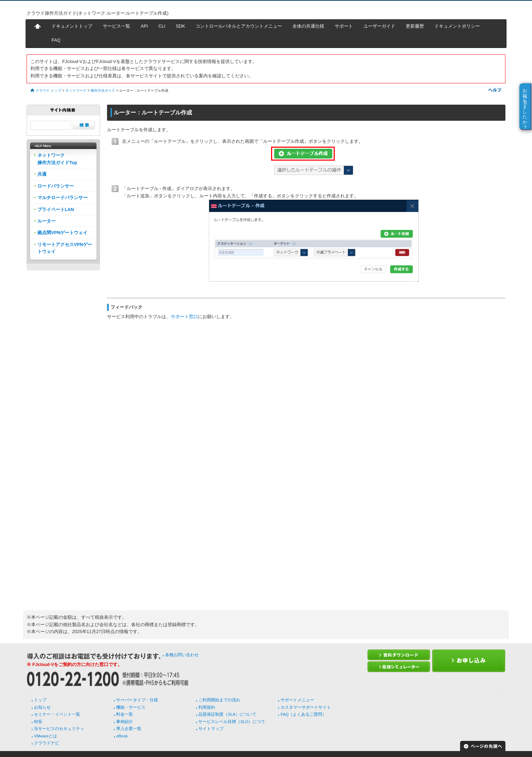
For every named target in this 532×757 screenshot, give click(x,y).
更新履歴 (415, 26)
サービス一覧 (116, 26)
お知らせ (42, 707)
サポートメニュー (297, 700)
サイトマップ (211, 729)
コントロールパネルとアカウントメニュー (239, 26)
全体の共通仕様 (308, 26)
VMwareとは (45, 736)
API (144, 26)
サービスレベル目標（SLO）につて (232, 722)
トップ (40, 700)
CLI (162, 26)
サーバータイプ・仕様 (137, 700)
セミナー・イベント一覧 (57, 714)
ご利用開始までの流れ (219, 700)
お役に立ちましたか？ (525, 106)
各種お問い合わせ (182, 655)
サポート (344, 26)
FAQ (56, 40)
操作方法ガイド (103, 90)
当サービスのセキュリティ (59, 729)
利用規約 (207, 707)
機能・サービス (131, 707)
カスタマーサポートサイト (306, 707)
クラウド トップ (48, 90)
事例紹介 (125, 722)
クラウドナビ (47, 743)
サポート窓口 (184, 317)
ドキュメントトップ (72, 26)
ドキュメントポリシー (457, 26)
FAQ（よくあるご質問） (303, 714)
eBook (122, 736)
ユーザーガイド (379, 26)
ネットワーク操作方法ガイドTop (57, 159)
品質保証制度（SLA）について (227, 714)
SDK (180, 26)
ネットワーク (76, 90)
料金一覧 (125, 714)
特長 (38, 722)
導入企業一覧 (129, 729)
